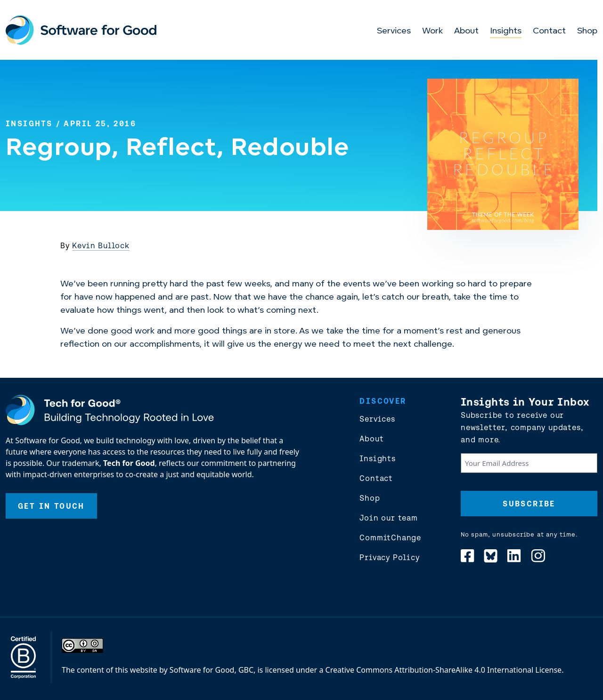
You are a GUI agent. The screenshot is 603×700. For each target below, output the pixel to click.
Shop (587, 31)
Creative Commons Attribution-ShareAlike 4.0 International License (444, 670)
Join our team (388, 518)
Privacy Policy (389, 557)
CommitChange (390, 537)
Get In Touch (51, 506)
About (466, 31)
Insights (506, 31)
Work (432, 31)
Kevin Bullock (101, 245)
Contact (549, 31)
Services (394, 31)
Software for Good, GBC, (212, 670)
